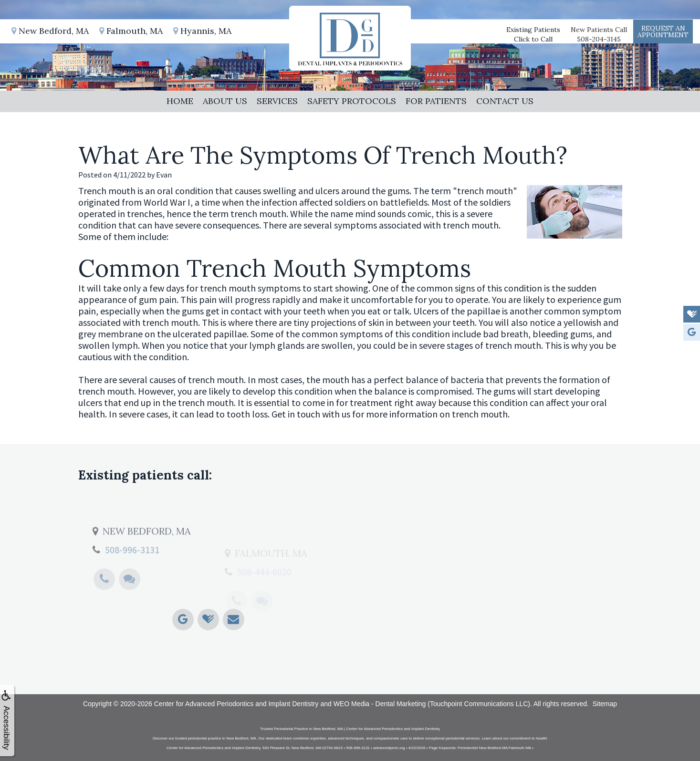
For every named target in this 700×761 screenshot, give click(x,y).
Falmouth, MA (131, 31)
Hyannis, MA (202, 31)
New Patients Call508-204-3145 (599, 34)
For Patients (436, 101)
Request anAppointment (663, 31)
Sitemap (605, 704)
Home (180, 101)
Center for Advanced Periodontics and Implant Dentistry (236, 704)
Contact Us (505, 101)
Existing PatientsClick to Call (533, 34)
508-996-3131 (132, 576)
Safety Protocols (352, 101)
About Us (225, 101)
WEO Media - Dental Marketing (380, 704)
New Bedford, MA (50, 31)
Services (277, 101)
